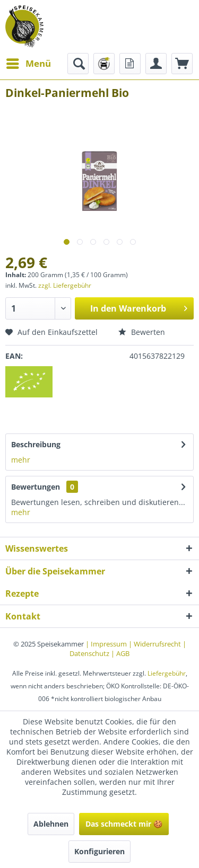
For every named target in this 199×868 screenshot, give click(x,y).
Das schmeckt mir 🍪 (124, 824)
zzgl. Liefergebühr (65, 285)
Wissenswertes (37, 548)
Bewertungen (36, 487)
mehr (21, 460)
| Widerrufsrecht (155, 644)
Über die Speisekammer (55, 571)
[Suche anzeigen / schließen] (78, 64)
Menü (29, 62)
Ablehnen (51, 824)
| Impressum (107, 644)
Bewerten (142, 332)
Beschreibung (36, 444)
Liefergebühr (167, 673)
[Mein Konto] (156, 64)
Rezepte (22, 594)
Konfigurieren (99, 851)
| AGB (120, 653)
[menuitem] (28, 64)
